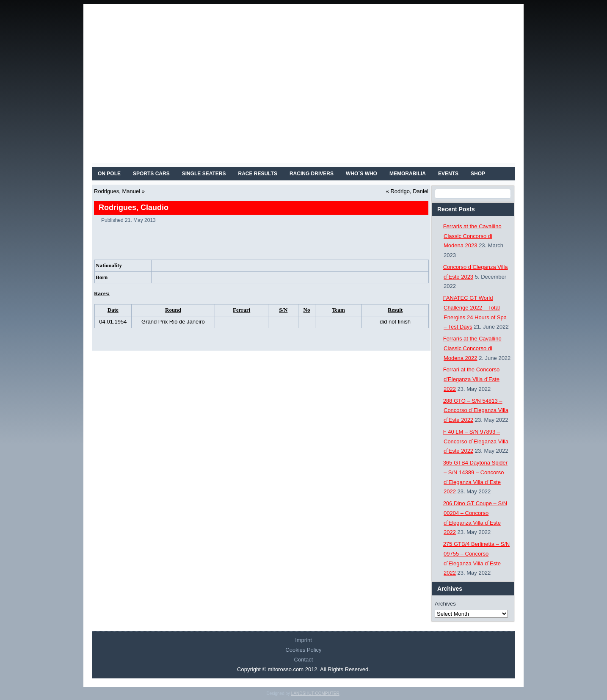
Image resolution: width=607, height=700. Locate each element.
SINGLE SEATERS (204, 174)
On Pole (109, 174)
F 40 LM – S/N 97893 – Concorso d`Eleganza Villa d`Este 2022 (476, 441)
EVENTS (448, 174)
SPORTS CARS (151, 174)
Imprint (303, 640)
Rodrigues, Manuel (117, 191)
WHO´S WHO (361, 174)
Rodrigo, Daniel (409, 191)
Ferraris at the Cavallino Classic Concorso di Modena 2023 (472, 236)
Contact (304, 660)
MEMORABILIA (408, 174)
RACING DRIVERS (312, 174)
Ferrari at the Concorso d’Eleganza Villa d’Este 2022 (472, 379)
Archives (445, 604)
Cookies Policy (303, 650)
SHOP (478, 174)
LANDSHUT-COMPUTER (315, 693)
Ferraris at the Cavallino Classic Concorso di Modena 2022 (472, 348)
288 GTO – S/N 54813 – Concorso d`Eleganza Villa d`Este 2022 (476, 411)
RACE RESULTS (258, 174)
